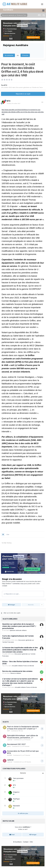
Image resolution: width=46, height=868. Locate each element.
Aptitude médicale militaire (18, 630)
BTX (6, 85)
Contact (26, 842)
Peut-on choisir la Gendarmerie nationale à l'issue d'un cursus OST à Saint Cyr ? (23, 727)
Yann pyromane (18, 778)
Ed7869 (10, 755)
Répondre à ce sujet (23, 93)
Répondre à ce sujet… (12, 594)
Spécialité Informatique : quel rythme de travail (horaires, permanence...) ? (23, 736)
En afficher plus (23, 813)
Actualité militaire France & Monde (23, 665)
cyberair (10, 739)
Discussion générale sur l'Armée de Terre (29, 87)
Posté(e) (14, 103)
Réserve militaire (16, 673)
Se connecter (9, 55)
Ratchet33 (16, 805)
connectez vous (18, 583)
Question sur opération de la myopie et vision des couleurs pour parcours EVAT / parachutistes (19, 626)
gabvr (9, 746)
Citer (8, 534)
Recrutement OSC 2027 (16, 744)
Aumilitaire (8, 10)
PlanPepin (16, 799)
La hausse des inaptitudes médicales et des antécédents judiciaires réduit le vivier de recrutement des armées (20, 649)
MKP (9, 731)
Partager (11, 604)
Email (12, 834)
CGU (31, 842)
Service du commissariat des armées (17, 671)
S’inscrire (25, 55)
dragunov (16, 792)
